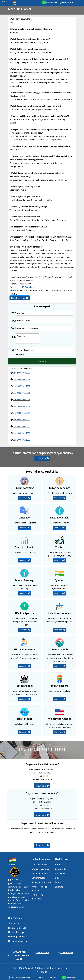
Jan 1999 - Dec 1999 (22, 440)
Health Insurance (40, 873)
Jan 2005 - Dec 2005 (22, 400)
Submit (42, 361)
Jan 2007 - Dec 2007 (22, 386)
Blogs (58, 878)
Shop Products (15, 923)
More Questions (20, 298)
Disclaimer (60, 873)
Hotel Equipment (17, 937)
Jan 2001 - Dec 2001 (22, 426)
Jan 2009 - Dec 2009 (22, 373)
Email (53, 977)
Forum (58, 882)
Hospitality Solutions (18, 941)
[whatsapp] (50, 2)
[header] (4, 1)
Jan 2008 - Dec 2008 (22, 379)
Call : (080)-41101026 (21, 977)
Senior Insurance (40, 878)
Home (58, 865)
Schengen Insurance (41, 882)
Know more (42, 458)
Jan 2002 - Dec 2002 (22, 420)
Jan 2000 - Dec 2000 (22, 433)
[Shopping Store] (42, 750)
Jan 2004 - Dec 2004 (22, 406)
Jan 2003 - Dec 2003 (22, 413)
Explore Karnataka (17, 928)
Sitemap (59, 887)
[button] (69, 977)
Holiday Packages (17, 932)
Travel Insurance (40, 865)
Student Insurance (40, 869)
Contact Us (60, 869)
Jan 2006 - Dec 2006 (22, 393)
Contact (40, 977)
